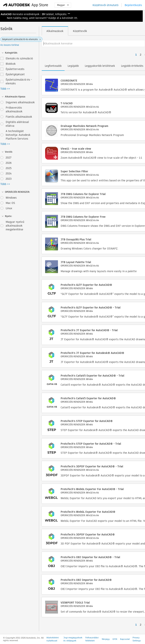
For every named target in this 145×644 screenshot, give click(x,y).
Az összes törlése (10, 45)
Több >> (5, 89)
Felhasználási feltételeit (92, 639)
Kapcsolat (125, 639)
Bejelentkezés (133, 5)
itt (76, 18)
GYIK (115, 639)
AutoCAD (6, 14)
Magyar (63, 5)
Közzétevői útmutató (105, 5)
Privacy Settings (137, 639)
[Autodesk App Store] (26, 5)
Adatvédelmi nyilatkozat (53, 639)
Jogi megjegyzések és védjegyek (73, 639)
